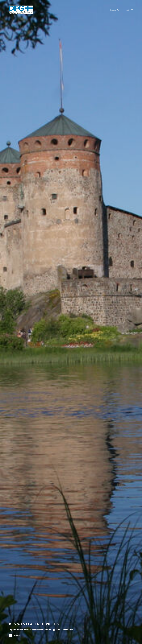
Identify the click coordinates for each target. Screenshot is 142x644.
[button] (115, 10)
